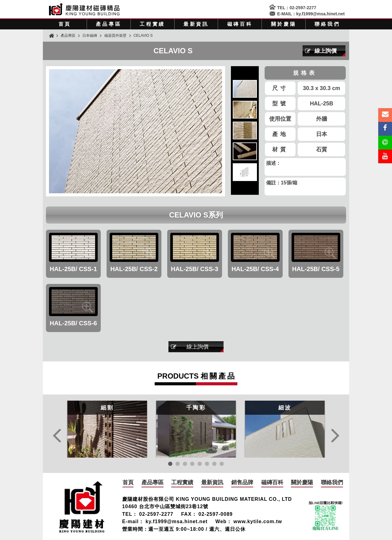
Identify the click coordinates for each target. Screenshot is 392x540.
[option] (107, 429)
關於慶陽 (284, 24)
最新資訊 (196, 24)
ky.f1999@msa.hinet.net (320, 14)
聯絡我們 (327, 24)
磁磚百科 (240, 24)
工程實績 (152, 24)
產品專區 (109, 24)
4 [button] (192, 464)
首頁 (65, 24)
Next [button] (335, 437)
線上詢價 (326, 51)
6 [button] (207, 464)
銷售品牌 (242, 482)
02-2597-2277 (303, 8)
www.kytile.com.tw (258, 521)
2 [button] (178, 464)
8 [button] (222, 464)
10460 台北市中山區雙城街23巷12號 (165, 506)
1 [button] (170, 464)
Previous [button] (57, 437)
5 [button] (200, 464)
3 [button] (185, 464)
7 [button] (214, 464)
